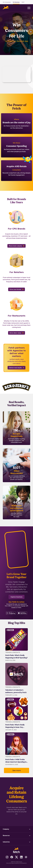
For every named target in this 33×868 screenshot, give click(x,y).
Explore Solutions (16, 597)
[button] (6, 7)
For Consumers (7, 2)
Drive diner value (17, 333)
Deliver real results (16, 368)
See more (17, 770)
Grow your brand (17, 289)
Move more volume (16, 246)
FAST (23, 2)
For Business (16, 2)
